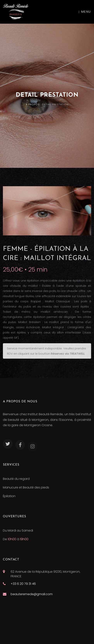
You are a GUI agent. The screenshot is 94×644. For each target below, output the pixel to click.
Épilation (9, 496)
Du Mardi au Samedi (18, 530)
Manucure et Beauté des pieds (26, 487)
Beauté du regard (16, 479)
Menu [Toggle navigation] (85, 12)
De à (16, 539)
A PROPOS (33, 104)
